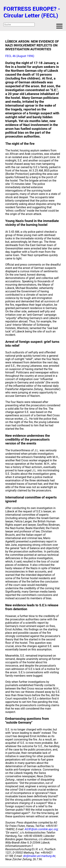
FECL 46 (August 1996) (20, 56)
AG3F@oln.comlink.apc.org (41, 829)
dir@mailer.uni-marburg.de (39, 856)
